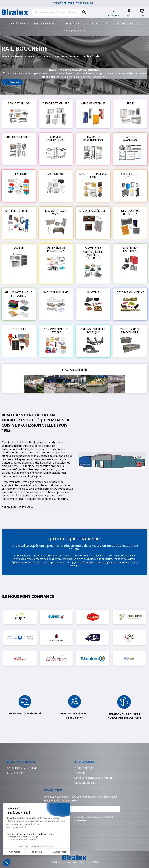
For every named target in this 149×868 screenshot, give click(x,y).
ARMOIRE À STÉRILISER (93, 211)
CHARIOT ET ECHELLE (19, 137)
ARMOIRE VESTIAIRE (93, 103)
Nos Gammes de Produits (17, 507)
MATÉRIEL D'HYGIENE (19, 211)
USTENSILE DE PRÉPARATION (56, 249)
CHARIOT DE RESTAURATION (93, 139)
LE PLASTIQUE (19, 174)
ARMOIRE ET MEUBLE (56, 103)
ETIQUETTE (19, 329)
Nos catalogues (45, 24)
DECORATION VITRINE (130, 292)
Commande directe (126, 24)
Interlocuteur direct (74, 713)
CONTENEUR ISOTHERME (130, 249)
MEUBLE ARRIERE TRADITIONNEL (130, 331)
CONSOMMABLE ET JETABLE (56, 331)
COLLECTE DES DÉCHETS (130, 175)
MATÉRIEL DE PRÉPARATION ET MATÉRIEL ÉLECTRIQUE (93, 253)
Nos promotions (97, 24)
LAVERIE (19, 248)
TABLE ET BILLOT (19, 103)
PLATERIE (93, 292)
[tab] (37, 507)
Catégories (19, 24)
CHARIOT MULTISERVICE (56, 139)
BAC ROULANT (56, 174)
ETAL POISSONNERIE (75, 370)
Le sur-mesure (71, 24)
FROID (130, 103)
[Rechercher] (60, 12)
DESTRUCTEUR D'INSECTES (130, 212)
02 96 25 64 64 (86, 3)
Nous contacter (74, 31)
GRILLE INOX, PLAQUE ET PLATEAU (19, 294)
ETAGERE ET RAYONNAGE (130, 139)
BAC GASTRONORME (56, 292)
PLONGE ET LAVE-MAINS (56, 212)
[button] (12, 82)
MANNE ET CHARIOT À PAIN (93, 175)
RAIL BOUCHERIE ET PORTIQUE (93, 331)
